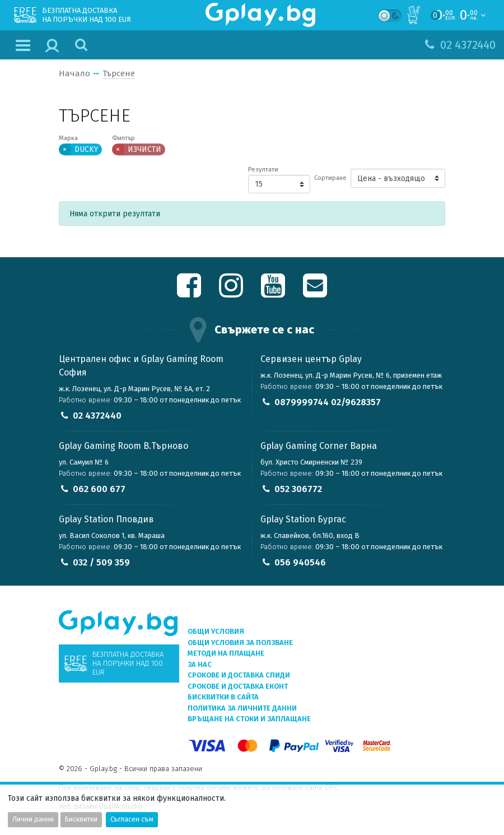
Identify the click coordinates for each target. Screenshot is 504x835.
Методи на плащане (226, 653)
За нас (200, 664)
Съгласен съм (132, 819)
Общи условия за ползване (240, 643)
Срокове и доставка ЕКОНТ (238, 686)
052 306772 (298, 489)
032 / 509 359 (101, 562)
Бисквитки (81, 819)
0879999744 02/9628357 (328, 402)
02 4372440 (97, 416)
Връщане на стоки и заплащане (249, 719)
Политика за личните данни (242, 708)
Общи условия (216, 631)
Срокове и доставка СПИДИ (239, 675)
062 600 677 (99, 489)
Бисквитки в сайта (223, 697)
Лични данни (33, 819)
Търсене (119, 73)
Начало (74, 73)
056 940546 (300, 562)
